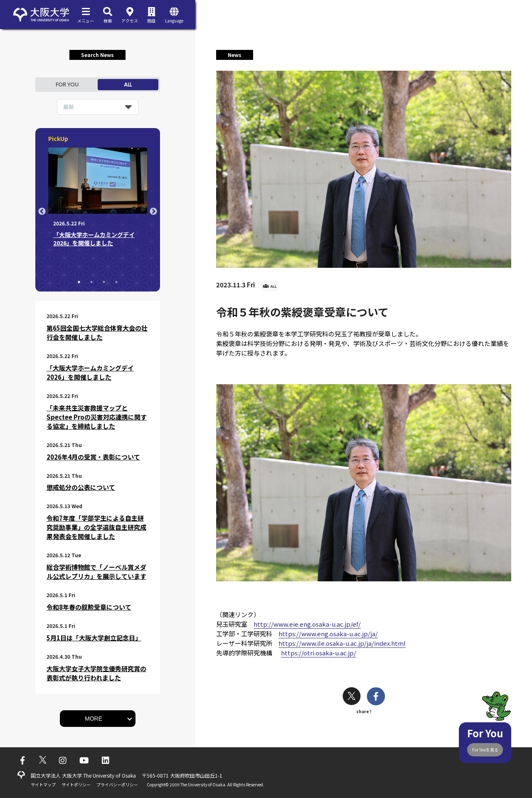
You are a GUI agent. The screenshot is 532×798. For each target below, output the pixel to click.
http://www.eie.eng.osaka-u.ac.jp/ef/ (307, 624)
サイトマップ (43, 784)
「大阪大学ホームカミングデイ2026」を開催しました (90, 372)
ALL (128, 85)
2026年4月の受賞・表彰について (93, 457)
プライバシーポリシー (117, 784)
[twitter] (352, 697)
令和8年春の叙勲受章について (89, 607)
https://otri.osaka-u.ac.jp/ (319, 653)
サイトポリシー (76, 784)
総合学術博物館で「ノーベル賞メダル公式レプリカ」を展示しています (96, 572)
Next (153, 212)
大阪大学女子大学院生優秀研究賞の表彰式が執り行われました (96, 673)
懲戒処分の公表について (81, 487)
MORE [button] (94, 719)
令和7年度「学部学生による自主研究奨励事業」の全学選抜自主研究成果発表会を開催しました (96, 527)
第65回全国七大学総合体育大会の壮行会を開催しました (97, 332)
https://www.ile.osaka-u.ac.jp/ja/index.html (342, 643)
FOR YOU (67, 85)
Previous (42, 212)
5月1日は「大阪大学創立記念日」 (94, 638)
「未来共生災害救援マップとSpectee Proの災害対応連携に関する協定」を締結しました (97, 417)
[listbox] (98, 107)
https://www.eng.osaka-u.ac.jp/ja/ (328, 634)
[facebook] (376, 697)
